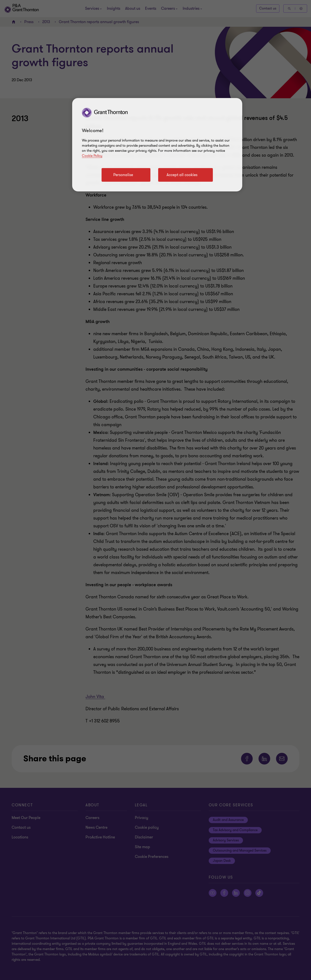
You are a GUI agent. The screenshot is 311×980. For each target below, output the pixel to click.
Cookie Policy (92, 156)
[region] (157, 145)
